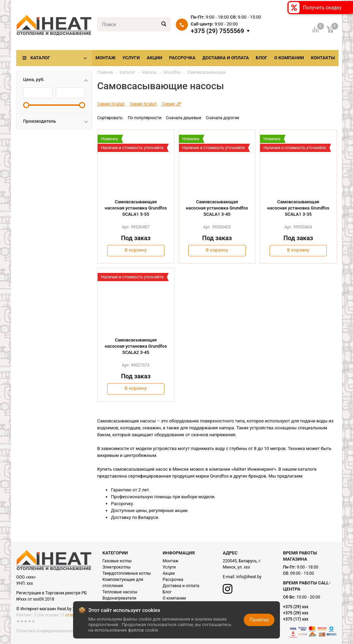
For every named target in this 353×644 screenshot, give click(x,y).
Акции (154, 58)
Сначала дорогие (223, 118)
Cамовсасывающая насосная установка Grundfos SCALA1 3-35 (298, 208)
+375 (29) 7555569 (217, 31)
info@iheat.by (249, 577)
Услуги (131, 58)
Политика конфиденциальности (47, 631)
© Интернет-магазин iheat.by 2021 (49, 609)
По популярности (145, 118)
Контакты (323, 58)
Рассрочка (182, 58)
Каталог (40, 58)
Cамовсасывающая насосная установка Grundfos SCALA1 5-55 (136, 208)
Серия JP (172, 104)
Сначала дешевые (184, 118)
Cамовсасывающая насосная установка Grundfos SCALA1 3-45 (217, 208)
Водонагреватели (119, 598)
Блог (262, 58)
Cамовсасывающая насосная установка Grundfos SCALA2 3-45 (136, 346)
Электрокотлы (117, 567)
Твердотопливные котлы (127, 573)
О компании (289, 58)
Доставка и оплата (226, 58)
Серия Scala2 (111, 104)
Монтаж (105, 58)
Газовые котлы (117, 561)
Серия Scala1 (143, 104)
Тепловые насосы (120, 592)
